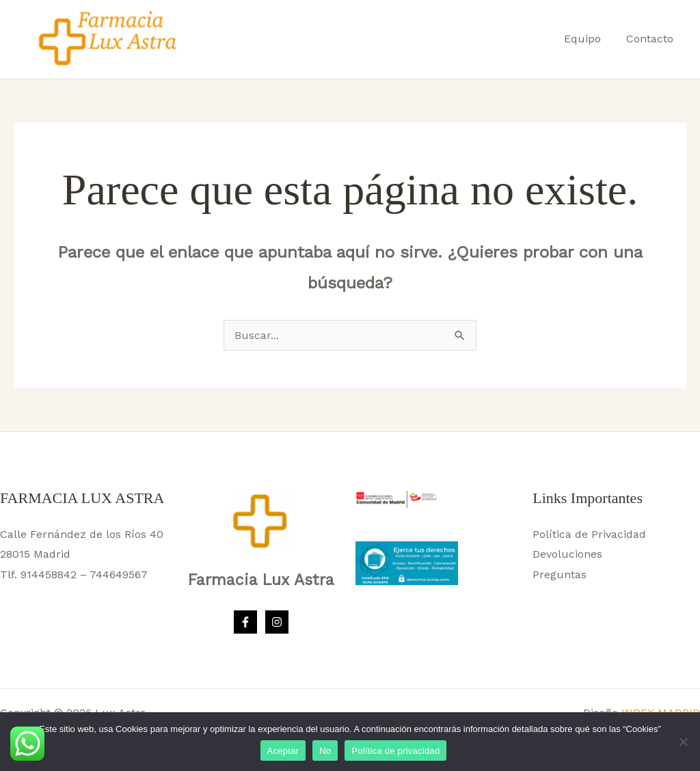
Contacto (652, 39)
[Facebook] (245, 622)
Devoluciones (567, 554)
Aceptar (283, 751)
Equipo (588, 39)
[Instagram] (277, 622)
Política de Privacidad (589, 534)
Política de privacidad (395, 751)
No (325, 751)
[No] (683, 742)
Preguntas (560, 574)
